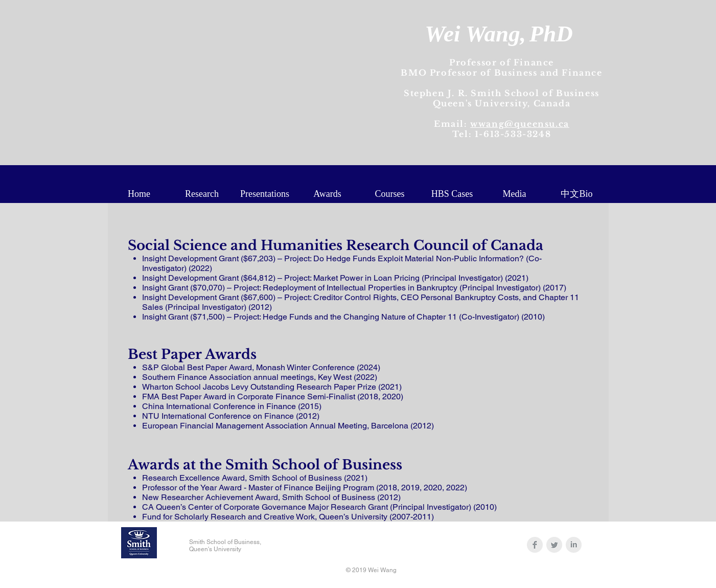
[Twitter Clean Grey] (554, 545)
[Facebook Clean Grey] (535, 545)
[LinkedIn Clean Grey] (574, 545)
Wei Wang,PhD (499, 34)
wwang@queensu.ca (520, 124)
